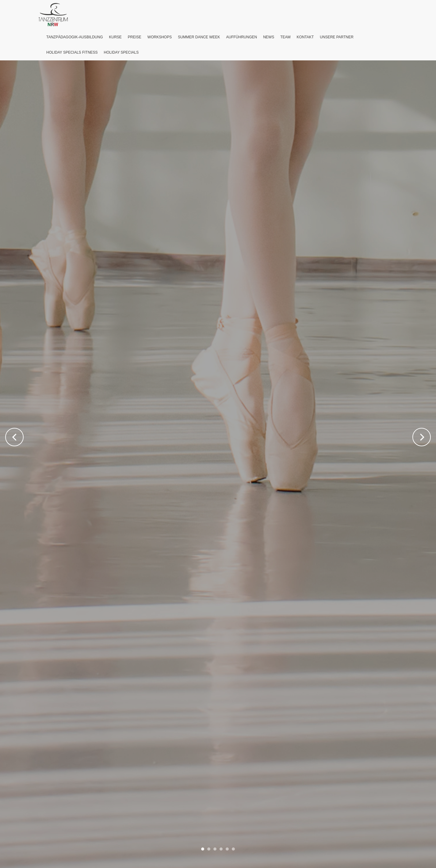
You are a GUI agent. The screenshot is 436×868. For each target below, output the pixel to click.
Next (422, 437)
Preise (135, 37)
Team (285, 37)
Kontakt (305, 37)
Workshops (160, 37)
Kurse (115, 37)
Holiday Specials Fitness (72, 52)
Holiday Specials (121, 52)
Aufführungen (242, 37)
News (269, 37)
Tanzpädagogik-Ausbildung (75, 37)
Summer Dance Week (199, 37)
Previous (14, 437)
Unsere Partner (337, 37)
